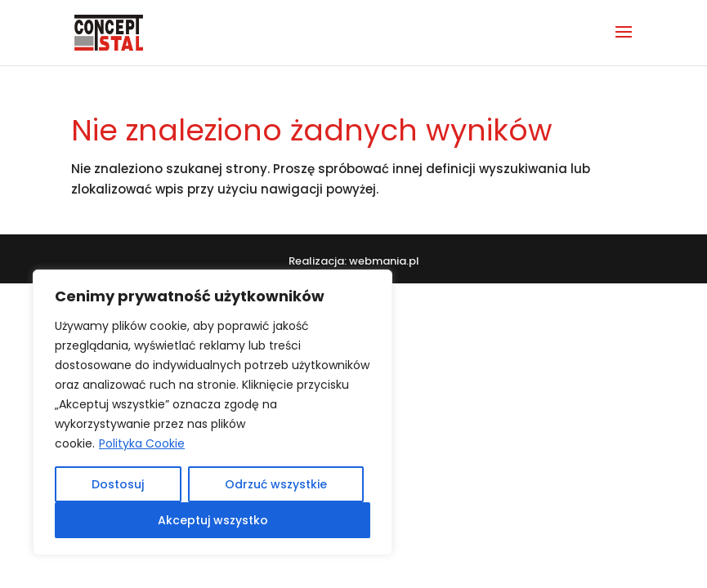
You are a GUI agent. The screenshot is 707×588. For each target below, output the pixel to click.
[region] (213, 412)
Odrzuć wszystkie (276, 484)
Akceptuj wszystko (213, 520)
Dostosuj (118, 484)
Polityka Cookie (142, 443)
